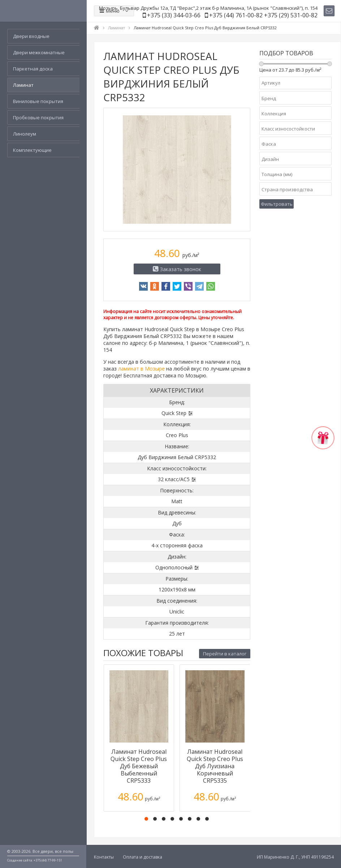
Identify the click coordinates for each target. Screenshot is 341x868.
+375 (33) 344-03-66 (174, 15)
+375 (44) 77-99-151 (48, 860)
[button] (146, 819)
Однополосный (174, 567)
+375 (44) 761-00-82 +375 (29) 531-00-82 (263, 15)
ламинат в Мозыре (141, 369)
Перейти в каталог (225, 654)
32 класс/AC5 (174, 479)
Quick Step (174, 413)
